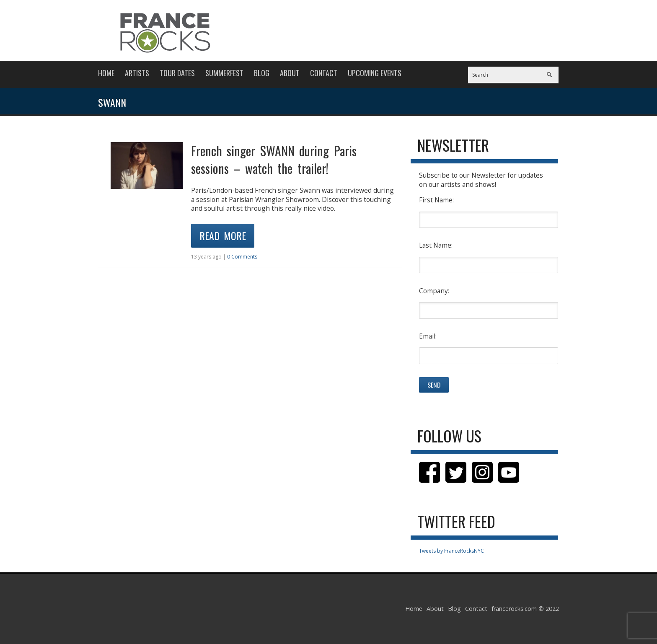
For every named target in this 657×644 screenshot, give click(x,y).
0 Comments (242, 257)
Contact (324, 73)
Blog (262, 73)
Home (106, 73)
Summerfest (224, 73)
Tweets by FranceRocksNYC (451, 551)
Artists (137, 73)
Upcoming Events (375, 73)
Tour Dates (177, 73)
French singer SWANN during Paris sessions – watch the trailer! (274, 159)
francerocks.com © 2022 (525, 609)
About (290, 73)
